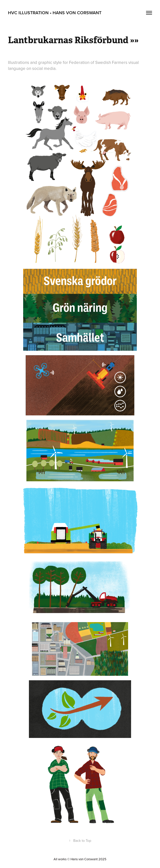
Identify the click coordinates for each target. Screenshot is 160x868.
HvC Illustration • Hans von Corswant (55, 13)
